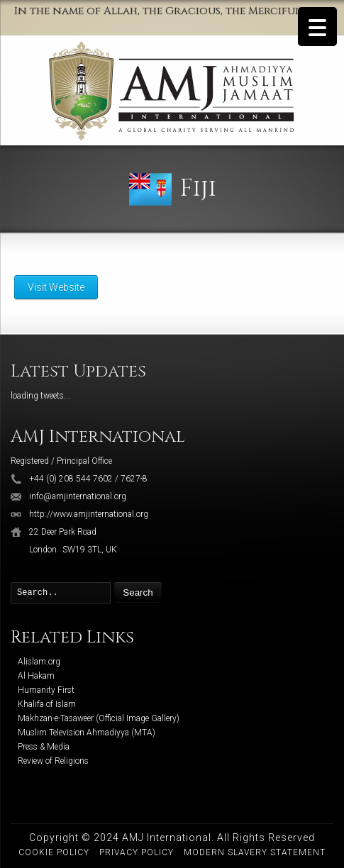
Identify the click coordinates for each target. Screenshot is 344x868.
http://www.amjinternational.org (89, 514)
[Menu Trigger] (317, 27)
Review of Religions (53, 761)
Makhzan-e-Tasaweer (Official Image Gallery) (99, 718)
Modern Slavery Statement (255, 852)
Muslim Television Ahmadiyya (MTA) (87, 733)
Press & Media (44, 747)
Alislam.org (39, 662)
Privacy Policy (137, 852)
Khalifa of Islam (47, 704)
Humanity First (46, 690)
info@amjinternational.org (78, 496)
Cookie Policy (54, 852)
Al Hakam (36, 676)
